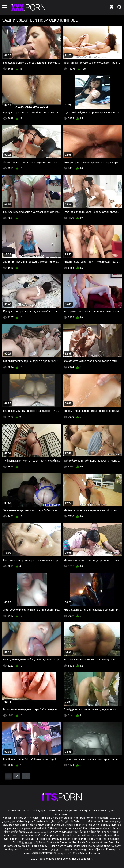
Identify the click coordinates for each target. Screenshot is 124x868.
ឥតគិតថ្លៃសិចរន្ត (95, 832)
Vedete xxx (31, 836)
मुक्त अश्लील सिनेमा (43, 853)
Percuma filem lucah (73, 842)
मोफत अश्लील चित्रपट (15, 832)
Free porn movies (29, 818)
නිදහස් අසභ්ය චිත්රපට (66, 853)
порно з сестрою (13, 836)
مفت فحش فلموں (37, 832)
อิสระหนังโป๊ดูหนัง (50, 842)
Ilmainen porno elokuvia (96, 825)
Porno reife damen (97, 818)
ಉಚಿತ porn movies (67, 828)
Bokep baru (80, 846)
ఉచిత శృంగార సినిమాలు (109, 828)
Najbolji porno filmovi (35, 846)
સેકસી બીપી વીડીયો (44, 828)
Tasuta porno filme (99, 846)
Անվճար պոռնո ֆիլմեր (20, 825)
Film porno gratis (81, 850)
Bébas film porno (90, 853)
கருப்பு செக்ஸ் (25, 828)
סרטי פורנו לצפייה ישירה (36, 850)
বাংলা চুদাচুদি (115, 821)
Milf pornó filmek (98, 821)
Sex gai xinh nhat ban (72, 818)
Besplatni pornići (71, 839)
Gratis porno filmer (97, 842)
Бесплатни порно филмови (43, 839)
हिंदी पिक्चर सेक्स (87, 828)
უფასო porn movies (48, 825)
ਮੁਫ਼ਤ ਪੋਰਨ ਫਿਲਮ (78, 832)
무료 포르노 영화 (29, 842)
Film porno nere (49, 818)
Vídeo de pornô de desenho (33, 821)
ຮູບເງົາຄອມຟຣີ (100, 850)
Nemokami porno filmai (107, 836)
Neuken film (10, 818)
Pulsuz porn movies (61, 846)
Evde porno (80, 821)
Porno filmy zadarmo (94, 839)
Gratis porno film (15, 839)
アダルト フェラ (60, 850)
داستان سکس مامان (62, 821)
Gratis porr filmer (71, 825)
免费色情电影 (112, 832)
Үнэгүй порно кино (50, 836)
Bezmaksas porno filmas (78, 836)
